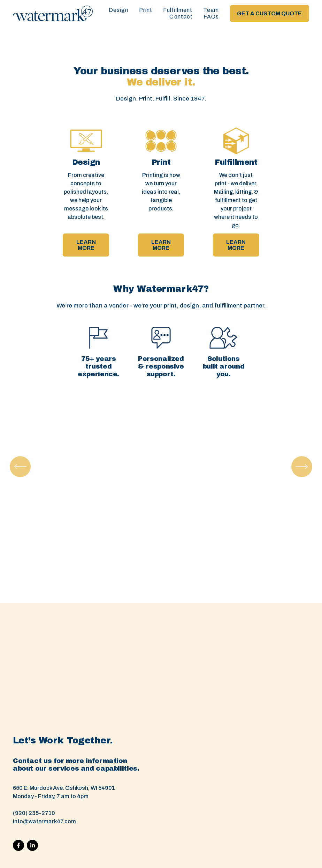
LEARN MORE (86, 245)
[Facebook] (18, 845)
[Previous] (20, 467)
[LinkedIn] (32, 845)
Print (146, 10)
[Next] (302, 467)
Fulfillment (178, 10)
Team (211, 10)
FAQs (211, 17)
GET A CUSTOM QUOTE (269, 13)
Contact (181, 17)
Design (118, 10)
